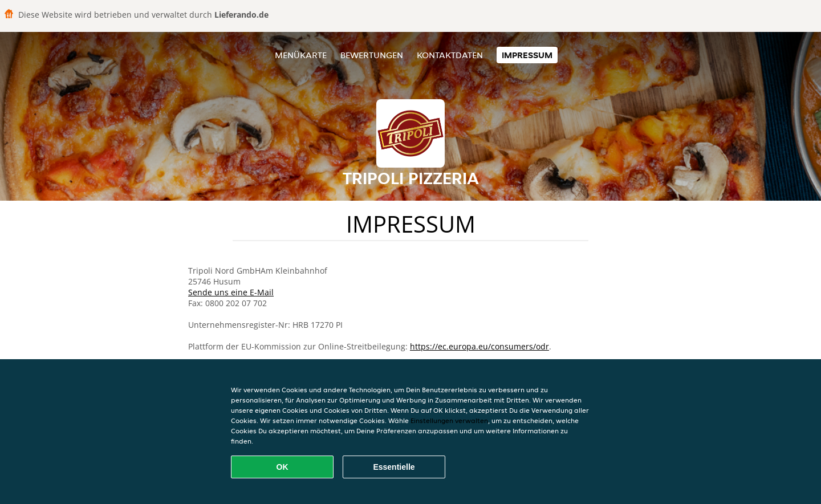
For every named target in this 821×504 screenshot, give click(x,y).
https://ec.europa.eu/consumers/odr (479, 346)
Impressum (527, 55)
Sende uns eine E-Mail (231, 292)
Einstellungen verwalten (449, 420)
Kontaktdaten (450, 55)
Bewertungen (372, 55)
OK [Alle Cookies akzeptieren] (283, 467)
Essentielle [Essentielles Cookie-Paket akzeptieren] (394, 467)
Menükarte (301, 55)
